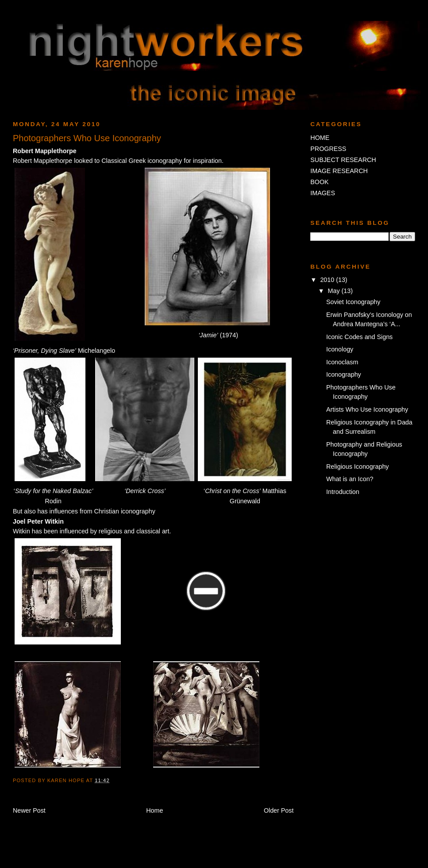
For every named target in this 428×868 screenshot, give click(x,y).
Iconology (340, 349)
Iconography (344, 374)
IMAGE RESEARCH (339, 171)
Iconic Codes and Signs (359, 337)
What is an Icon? (350, 479)
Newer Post (29, 810)
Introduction (343, 492)
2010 (328, 280)
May (335, 291)
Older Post (279, 810)
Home (154, 810)
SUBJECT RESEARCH (343, 160)
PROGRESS (328, 149)
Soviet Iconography (353, 302)
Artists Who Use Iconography (367, 409)
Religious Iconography (357, 467)
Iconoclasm (342, 362)
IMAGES (323, 193)
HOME (320, 138)
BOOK (319, 182)
